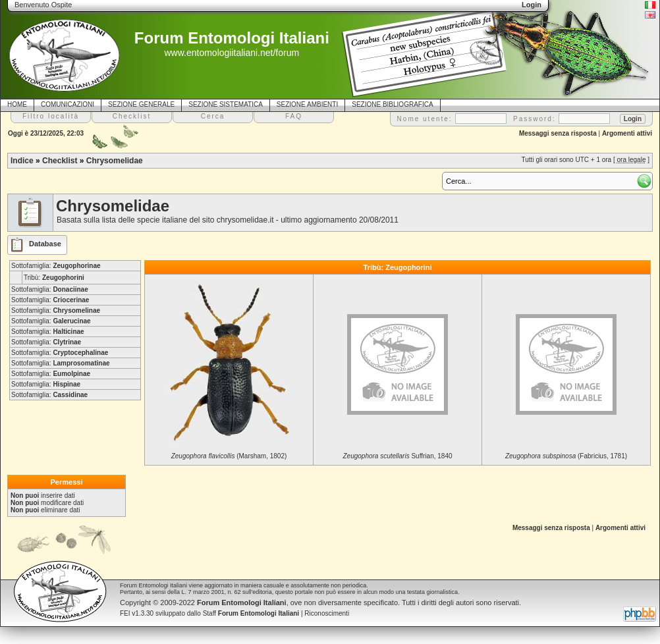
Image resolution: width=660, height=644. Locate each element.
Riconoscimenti (327, 613)
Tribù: (54, 278)
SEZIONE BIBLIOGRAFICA (392, 104)
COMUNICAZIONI (68, 104)
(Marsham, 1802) (229, 456)
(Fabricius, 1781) (566, 456)
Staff (251, 613)
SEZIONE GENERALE (141, 104)
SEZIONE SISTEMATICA (226, 104)
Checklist (60, 161)
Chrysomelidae (115, 161)
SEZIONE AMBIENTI (307, 104)
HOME (17, 104)
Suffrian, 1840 (397, 456)
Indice (22, 161)
